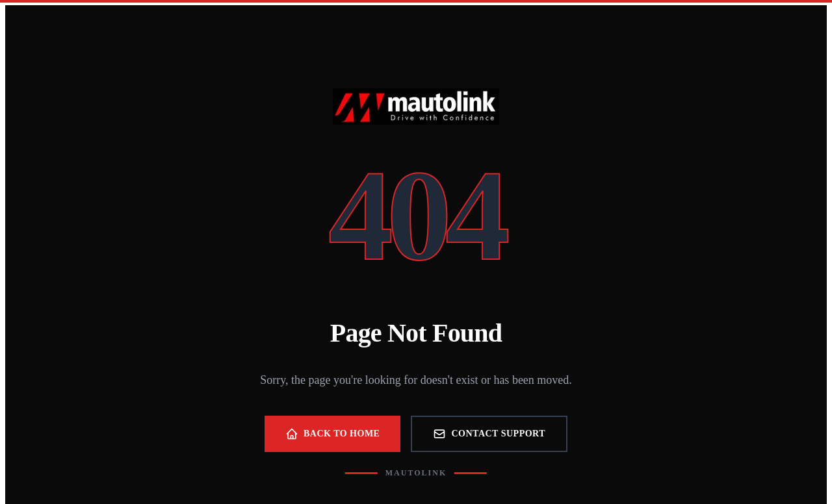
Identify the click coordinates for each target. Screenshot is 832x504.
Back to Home (333, 434)
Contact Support (489, 434)
